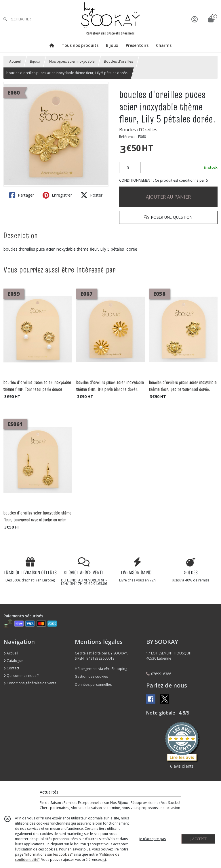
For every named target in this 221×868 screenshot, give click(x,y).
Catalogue (13, 661)
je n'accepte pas (153, 839)
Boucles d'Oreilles (138, 130)
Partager (22, 195)
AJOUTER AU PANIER (168, 197)
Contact (11, 668)
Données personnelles (93, 684)
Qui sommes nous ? (21, 676)
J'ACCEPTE (199, 839)
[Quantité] (130, 168)
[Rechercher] (5, 19)
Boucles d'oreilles (118, 61)
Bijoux (35, 61)
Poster (92, 195)
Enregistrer (57, 195)
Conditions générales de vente (30, 683)
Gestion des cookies (91, 676)
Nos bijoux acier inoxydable (72, 61)
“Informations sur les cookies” (48, 854)
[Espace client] (195, 19)
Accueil (15, 61)
